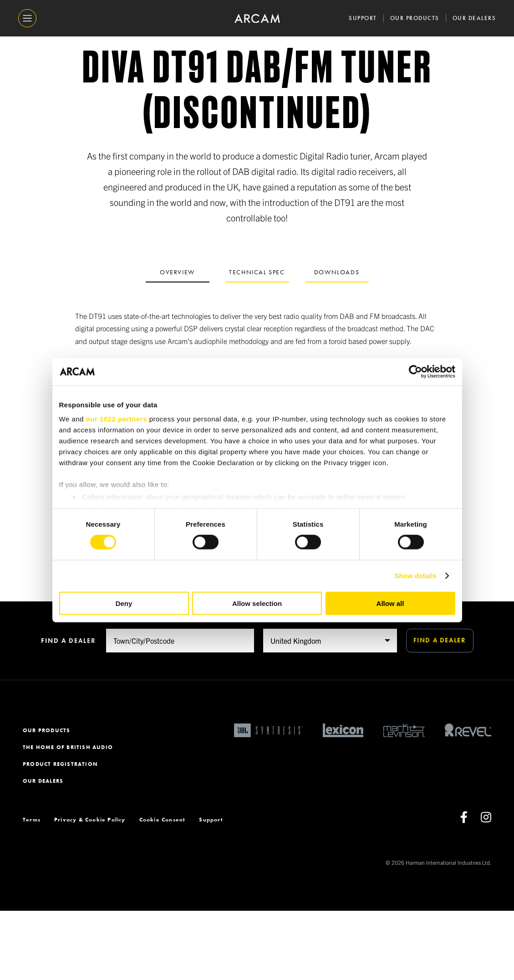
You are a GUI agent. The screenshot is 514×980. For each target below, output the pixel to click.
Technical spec (257, 272)
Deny (124, 603)
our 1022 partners (117, 419)
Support (363, 18)
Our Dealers (474, 18)
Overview (177, 272)
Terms (32, 889)
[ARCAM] (257, 18)
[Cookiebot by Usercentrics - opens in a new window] (415, 371)
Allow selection (257, 603)
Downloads (337, 272)
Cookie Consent (163, 889)
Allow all (390, 603)
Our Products (415, 18)
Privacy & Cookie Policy (90, 889)
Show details (415, 576)
